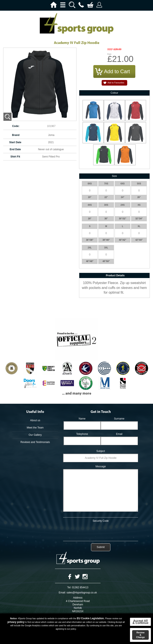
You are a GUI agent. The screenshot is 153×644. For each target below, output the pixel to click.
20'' (90, 197)
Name (82, 419)
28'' (90, 219)
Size (114, 176)
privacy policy (16, 622)
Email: (62, 593)
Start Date (15, 142)
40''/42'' (123, 240)
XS (139, 205)
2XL (90, 248)
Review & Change (140, 635)
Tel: (69, 587)
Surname (119, 419)
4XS (90, 205)
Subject (101, 451)
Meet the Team (35, 428)
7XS (106, 184)
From (109, 54)
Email (119, 434)
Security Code (101, 521)
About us (35, 420)
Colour (114, 93)
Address (78, 598)
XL (139, 226)
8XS (90, 184)
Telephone (82, 434)
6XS (123, 184)
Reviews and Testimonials (35, 442)
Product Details (115, 275)
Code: (16, 126)
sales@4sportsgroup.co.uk (82, 593)
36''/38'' (90, 240)
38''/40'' (106, 240)
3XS (106, 205)
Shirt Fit (15, 157)
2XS (123, 205)
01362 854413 (80, 587)
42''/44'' (139, 240)
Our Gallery (35, 435)
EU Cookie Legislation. (91, 618)
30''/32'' (123, 219)
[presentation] (101, 531)
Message (101, 466)
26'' (139, 197)
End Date (15, 149)
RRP (110, 50)
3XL (106, 248)
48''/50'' (106, 261)
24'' (123, 197)
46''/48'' (90, 261)
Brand (16, 135)
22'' (106, 197)
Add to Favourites (116, 83)
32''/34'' (139, 219)
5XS (139, 184)
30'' (106, 219)
